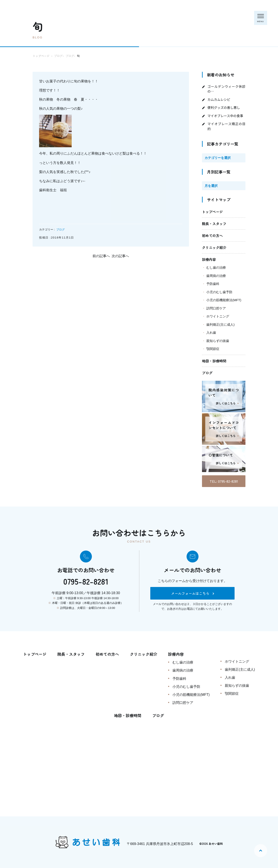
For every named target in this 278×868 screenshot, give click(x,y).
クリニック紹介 (214, 247)
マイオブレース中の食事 (225, 116)
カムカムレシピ (219, 99)
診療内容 (209, 259)
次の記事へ (120, 256)
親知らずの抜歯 (218, 341)
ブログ (60, 230)
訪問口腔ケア (216, 308)
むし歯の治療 (216, 267)
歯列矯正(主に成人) (220, 324)
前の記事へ (101, 256)
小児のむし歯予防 (219, 292)
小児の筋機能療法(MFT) (224, 300)
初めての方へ (212, 235)
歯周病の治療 (216, 276)
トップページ (212, 212)
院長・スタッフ (214, 224)
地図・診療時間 (214, 361)
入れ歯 (211, 333)
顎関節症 (213, 349)
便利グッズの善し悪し (224, 107)
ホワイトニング (218, 316)
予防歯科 (213, 284)
